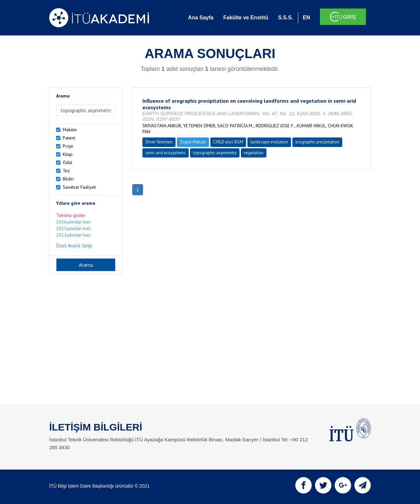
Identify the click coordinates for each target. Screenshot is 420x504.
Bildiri (68, 179)
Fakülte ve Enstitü (246, 18)
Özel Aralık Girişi (74, 245)
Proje (68, 146)
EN (306, 18)
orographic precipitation (317, 142)
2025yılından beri (73, 228)
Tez (66, 171)
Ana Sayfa (201, 18)
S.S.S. (285, 18)
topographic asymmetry (215, 153)
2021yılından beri (73, 235)
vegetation (254, 153)
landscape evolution (269, 142)
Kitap (68, 154)
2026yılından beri (73, 222)
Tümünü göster (71, 215)
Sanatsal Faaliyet (79, 187)
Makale (70, 130)
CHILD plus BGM (228, 142)
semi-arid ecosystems (166, 153)
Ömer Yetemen (159, 142)
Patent (69, 138)
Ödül (67, 162)
